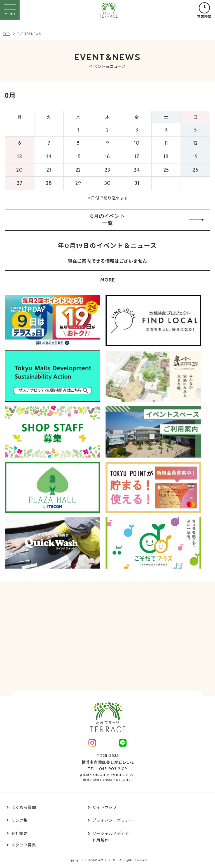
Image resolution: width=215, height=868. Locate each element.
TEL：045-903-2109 (107, 769)
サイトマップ (105, 807)
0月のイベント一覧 (147, 220)
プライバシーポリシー (113, 820)
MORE (108, 280)
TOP (6, 34)
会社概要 (19, 833)
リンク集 (19, 820)
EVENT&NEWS (29, 34)
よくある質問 (24, 807)
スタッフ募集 (24, 845)
